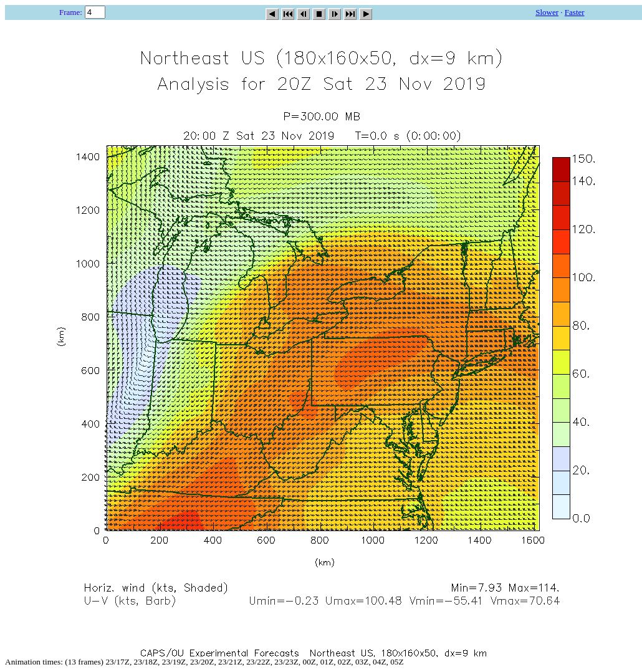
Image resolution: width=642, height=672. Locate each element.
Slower (547, 12)
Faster (575, 12)
